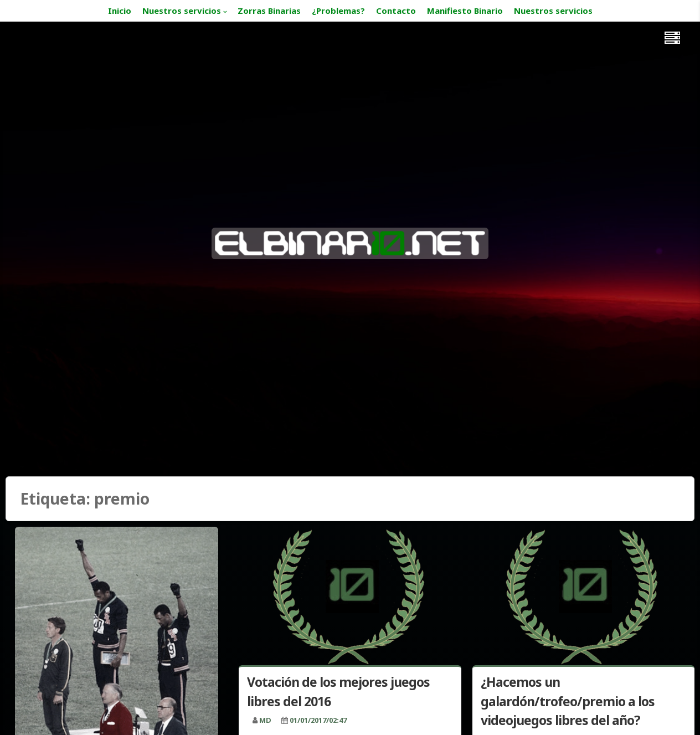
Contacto (396, 11)
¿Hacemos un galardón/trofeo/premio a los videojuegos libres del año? (568, 701)
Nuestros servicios (182, 11)
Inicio (120, 11)
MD (265, 720)
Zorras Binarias (269, 11)
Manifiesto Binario (465, 11)
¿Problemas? (338, 11)
